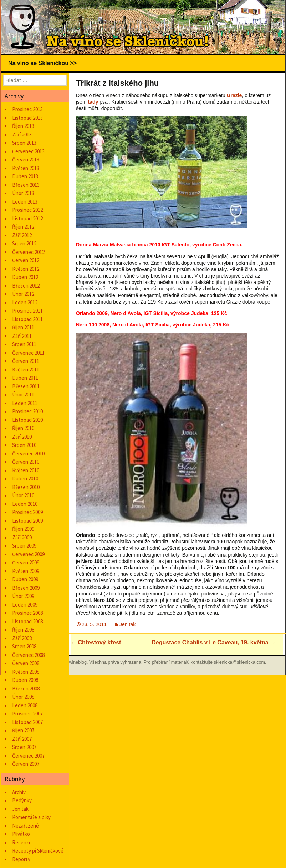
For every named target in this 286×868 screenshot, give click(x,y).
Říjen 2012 (23, 227)
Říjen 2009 (23, 529)
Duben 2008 (25, 680)
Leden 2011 (25, 403)
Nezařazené (25, 826)
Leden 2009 (25, 605)
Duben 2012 (25, 277)
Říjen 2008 (23, 630)
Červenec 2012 (28, 252)
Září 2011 (22, 336)
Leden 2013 (25, 202)
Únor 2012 (23, 294)
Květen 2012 (26, 269)
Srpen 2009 (24, 546)
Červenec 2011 (28, 353)
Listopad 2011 (27, 319)
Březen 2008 (26, 689)
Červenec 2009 (28, 554)
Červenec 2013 (28, 151)
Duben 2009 (25, 579)
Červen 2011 (26, 361)
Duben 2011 (25, 378)
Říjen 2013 (23, 126)
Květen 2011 (26, 370)
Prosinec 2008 (27, 613)
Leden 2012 (25, 302)
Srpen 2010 (24, 445)
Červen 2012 (26, 260)
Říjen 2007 (23, 730)
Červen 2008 (26, 663)
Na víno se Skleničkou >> (42, 63)
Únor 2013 (23, 193)
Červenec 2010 (28, 453)
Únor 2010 (23, 495)
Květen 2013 (26, 168)
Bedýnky (22, 800)
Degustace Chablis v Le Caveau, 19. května (214, 642)
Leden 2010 (25, 504)
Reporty (21, 859)
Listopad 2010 (27, 420)
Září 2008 (22, 638)
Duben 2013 (25, 176)
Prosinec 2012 (27, 210)
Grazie (234, 95)
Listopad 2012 (27, 218)
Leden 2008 (25, 705)
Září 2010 (22, 437)
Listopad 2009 (27, 521)
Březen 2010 (26, 487)
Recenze (22, 842)
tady (93, 102)
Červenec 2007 (28, 756)
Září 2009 (22, 537)
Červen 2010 (26, 462)
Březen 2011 (26, 386)
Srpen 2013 (24, 143)
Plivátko (21, 834)
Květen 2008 (26, 672)
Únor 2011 (23, 395)
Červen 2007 (26, 764)
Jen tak (127, 624)
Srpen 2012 (24, 243)
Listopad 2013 (27, 118)
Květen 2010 (26, 470)
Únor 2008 (23, 697)
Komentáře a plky (31, 817)
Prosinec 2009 (27, 512)
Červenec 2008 (28, 655)
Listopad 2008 (27, 621)
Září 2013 (22, 134)
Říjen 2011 (23, 327)
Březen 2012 (26, 286)
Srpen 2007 (24, 747)
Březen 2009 (26, 588)
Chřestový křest (96, 642)
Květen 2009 (26, 571)
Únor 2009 (23, 596)
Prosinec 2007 (27, 714)
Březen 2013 (26, 185)
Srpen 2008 (24, 646)
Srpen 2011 (24, 344)
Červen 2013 (26, 159)
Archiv (19, 792)
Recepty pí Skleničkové (38, 851)
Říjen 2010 (23, 428)
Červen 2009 (26, 562)
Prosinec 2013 (27, 109)
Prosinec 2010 (27, 411)
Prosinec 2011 (27, 311)
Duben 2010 (25, 478)
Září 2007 (22, 739)
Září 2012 (22, 235)
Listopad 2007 (27, 722)
